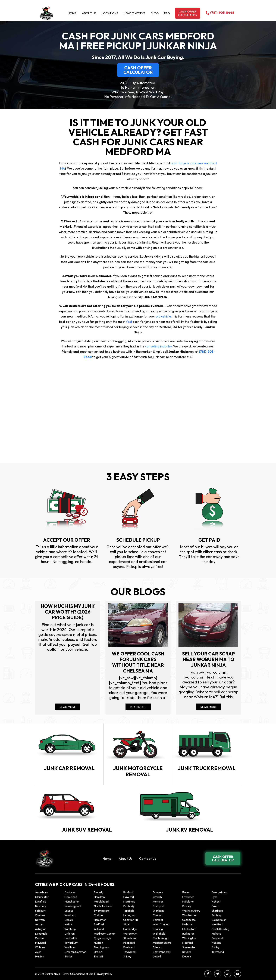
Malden (40, 956)
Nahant (216, 901)
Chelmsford (189, 929)
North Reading (220, 929)
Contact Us (148, 858)
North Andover (103, 906)
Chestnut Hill (131, 920)
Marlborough (161, 938)
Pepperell (217, 938)
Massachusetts (162, 943)
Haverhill (128, 897)
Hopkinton (100, 920)
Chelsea (40, 915)
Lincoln (69, 920)
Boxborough (219, 920)
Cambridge (130, 929)
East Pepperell (162, 952)
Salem (215, 906)
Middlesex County (105, 934)
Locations (110, 13)
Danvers (158, 892)
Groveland (71, 897)
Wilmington (189, 938)
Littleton (70, 934)
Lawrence (188, 897)
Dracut (98, 952)
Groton (39, 938)
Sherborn (217, 911)
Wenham (158, 911)
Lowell (157, 956)
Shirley (68, 956)
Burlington (188, 934)
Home (72, 13)
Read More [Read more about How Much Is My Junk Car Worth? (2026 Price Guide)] (68, 707)
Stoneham (129, 938)
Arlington (41, 929)
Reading (158, 929)
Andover (70, 892)
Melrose (216, 934)
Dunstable (41, 934)
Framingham (101, 947)
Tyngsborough (102, 938)
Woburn (40, 947)
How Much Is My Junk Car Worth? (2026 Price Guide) (68, 612)
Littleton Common (75, 952)
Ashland (99, 929)
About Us (89, 13)
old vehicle (163, 316)
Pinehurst (129, 947)
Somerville (189, 947)
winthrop (70, 929)
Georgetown (219, 892)
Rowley (187, 906)
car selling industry (158, 346)
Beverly (98, 892)
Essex (186, 892)
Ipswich (157, 897)
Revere (187, 952)
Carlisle (98, 915)
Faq (167, 13)
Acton (39, 924)
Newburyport (73, 906)
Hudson (98, 943)
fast (129, 322)
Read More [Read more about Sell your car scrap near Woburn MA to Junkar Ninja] (208, 707)
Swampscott (101, 911)
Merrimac (129, 901)
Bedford (99, 924)
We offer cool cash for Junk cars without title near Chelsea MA (138, 662)
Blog (155, 13)
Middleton (188, 901)
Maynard (40, 943)
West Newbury (191, 911)
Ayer (38, 952)
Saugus (69, 911)
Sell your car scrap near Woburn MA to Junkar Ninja (208, 659)
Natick (68, 924)
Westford (217, 924)
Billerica (158, 947)
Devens (187, 956)
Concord (158, 915)
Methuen (158, 901)
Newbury (41, 906)
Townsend (129, 952)
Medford (187, 943)
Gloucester (42, 897)
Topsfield (129, 911)
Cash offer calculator (188, 13)
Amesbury (41, 892)
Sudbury (217, 915)
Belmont (158, 920)
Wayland (70, 915)
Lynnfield (41, 901)
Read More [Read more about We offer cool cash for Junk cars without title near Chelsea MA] (138, 707)
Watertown (130, 934)
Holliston (187, 924)
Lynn (214, 897)
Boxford (128, 892)
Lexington (129, 915)
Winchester (189, 915)
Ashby (215, 947)
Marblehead (101, 901)
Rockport (159, 906)
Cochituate (189, 920)
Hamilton (99, 897)
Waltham (70, 947)
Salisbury (40, 911)
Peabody (129, 906)
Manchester (72, 901)
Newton (40, 920)
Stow (126, 924)
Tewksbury (71, 943)
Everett (98, 956)
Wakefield (159, 934)
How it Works (134, 13)
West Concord (161, 924)
